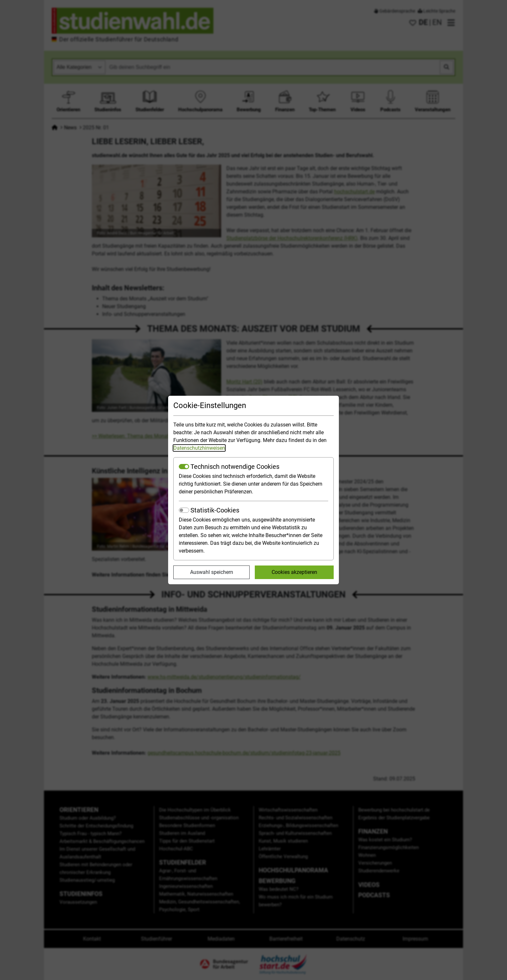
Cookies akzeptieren (294, 572)
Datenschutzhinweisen (199, 448)
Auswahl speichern (212, 572)
